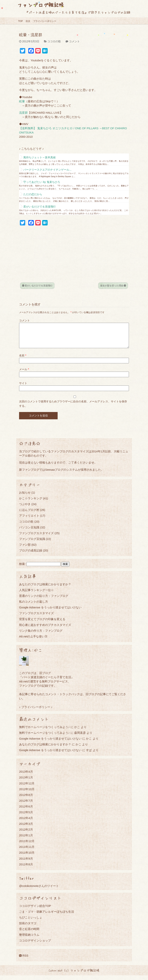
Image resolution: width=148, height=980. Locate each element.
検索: (22, 569)
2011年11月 (27, 851)
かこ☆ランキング (31, 503)
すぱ (89, 755)
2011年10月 (27, 857)
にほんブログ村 (29, 514)
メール (24, 374)
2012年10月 (27, 794)
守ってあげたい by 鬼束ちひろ (42, 182)
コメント (74, 41)
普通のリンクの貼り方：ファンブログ (44, 600)
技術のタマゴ (28, 928)
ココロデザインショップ (35, 945)
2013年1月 (26, 782)
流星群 (23, 113)
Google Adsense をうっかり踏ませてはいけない (50, 612)
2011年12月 (27, 846)
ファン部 (25, 549)
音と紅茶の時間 (29, 934)
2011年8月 (26, 869)
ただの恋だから (33, 194)
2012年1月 (26, 840)
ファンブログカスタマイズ (36, 538)
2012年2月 (26, 834)
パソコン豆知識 (29, 532)
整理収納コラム (29, 939)
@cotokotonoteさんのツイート (39, 890)
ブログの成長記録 (31, 555)
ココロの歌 (54, 41)
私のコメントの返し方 (34, 606)
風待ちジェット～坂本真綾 (40, 157)
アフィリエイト (29, 520)
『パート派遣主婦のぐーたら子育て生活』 (47, 682)
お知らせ (25, 497)
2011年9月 (26, 863)
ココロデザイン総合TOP (35, 910)
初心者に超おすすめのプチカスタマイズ (45, 629)
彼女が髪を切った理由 (113, 286)
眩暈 (22, 101)
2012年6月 (26, 811)
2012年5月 (26, 817)
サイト (23, 388)
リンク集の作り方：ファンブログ (41, 635)
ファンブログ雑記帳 (41, 5)
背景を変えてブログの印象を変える (42, 624)
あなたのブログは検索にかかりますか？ (45, 589)
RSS (24, 960)
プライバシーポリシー (45, 21)
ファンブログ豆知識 (32, 543)
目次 (28, 21)
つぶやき (25, 509)
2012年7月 (26, 805)
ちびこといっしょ (31, 922)
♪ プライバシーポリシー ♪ (36, 712)
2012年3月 (26, 828)
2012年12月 (27, 788)
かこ (89, 743)
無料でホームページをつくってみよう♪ (44, 732)
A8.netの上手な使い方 (33, 641)
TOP (20, 21)
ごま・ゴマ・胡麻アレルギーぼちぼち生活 (47, 916)
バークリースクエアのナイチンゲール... (47, 170)
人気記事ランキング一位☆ (36, 595)
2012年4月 (26, 823)
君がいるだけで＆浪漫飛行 (40, 207)
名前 (23, 360)
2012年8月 (26, 799)
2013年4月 (26, 776)
